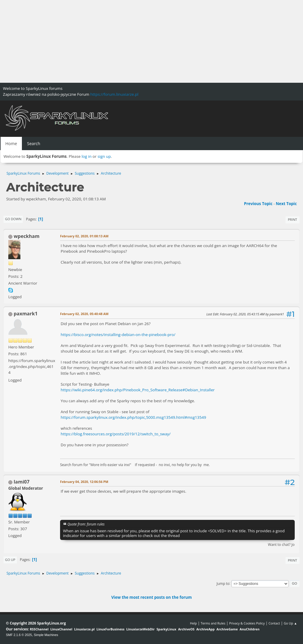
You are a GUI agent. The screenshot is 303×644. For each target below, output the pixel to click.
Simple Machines (46, 635)
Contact (274, 623)
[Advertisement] (151, 41)
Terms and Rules (213, 623)
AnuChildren (250, 629)
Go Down (13, 219)
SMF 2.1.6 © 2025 (19, 635)
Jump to (223, 583)
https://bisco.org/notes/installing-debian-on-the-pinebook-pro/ (118, 335)
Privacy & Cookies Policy (247, 623)
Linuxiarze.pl (84, 629)
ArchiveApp (205, 629)
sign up (104, 156)
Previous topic (258, 204)
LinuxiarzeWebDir (141, 629)
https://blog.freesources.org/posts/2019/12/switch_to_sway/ (116, 434)
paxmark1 (26, 314)
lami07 (21, 482)
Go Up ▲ (290, 623)
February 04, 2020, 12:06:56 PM (84, 482)
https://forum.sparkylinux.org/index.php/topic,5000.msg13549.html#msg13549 (133, 417)
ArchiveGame (227, 629)
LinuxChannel (61, 629)
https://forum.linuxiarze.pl (114, 94)
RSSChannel (39, 629)
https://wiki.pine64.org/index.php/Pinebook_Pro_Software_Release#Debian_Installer (138, 390)
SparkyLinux (166, 629)
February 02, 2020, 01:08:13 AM (84, 236)
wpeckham (26, 236)
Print (292, 219)
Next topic (286, 204)
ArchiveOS (186, 629)
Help (193, 623)
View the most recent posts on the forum (151, 597)
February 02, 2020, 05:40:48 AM (84, 314)
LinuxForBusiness (110, 629)
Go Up (10, 560)
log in (87, 156)
